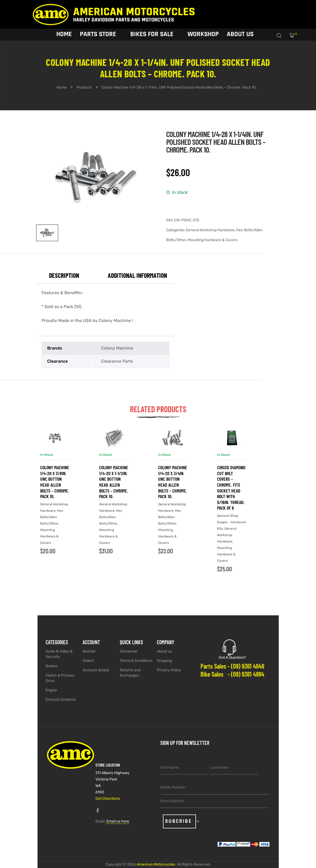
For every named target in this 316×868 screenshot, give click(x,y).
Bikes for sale (154, 34)
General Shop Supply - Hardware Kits (232, 522)
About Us (240, 34)
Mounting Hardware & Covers (213, 240)
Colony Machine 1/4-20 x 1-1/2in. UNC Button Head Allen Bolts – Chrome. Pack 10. (114, 482)
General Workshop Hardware (210, 230)
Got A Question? (232, 657)
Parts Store (100, 34)
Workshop (203, 34)
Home (64, 34)
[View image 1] (47, 233)
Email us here (117, 821)
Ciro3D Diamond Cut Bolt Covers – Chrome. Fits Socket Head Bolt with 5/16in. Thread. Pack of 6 (231, 488)
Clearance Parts (117, 361)
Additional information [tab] (137, 275)
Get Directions (108, 799)
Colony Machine (117, 348)
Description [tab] (64, 275)
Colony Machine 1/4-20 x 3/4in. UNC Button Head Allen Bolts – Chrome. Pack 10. (173, 482)
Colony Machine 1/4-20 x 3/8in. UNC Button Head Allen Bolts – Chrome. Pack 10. (55, 482)
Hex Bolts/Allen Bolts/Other (52, 517)
